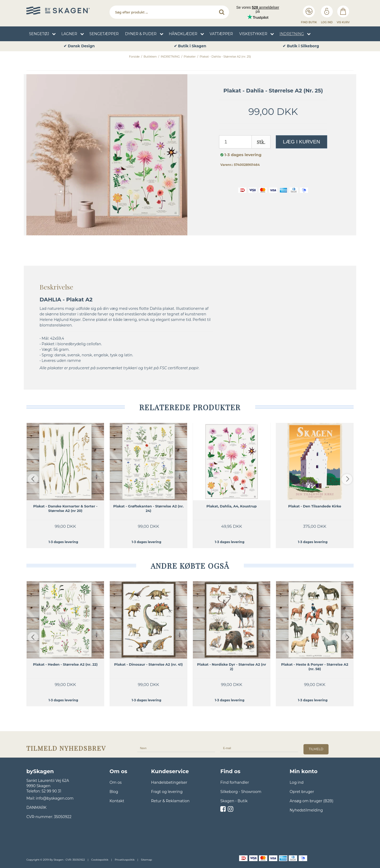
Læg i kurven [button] (301, 142)
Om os (116, 782)
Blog (114, 792)
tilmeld (316, 749)
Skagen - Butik (234, 801)
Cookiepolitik (100, 860)
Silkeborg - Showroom (241, 792)
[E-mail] (259, 748)
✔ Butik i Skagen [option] (301, 46)
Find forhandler (235, 782)
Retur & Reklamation (170, 801)
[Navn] (176, 748)
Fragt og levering (167, 792)
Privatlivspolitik (125, 860)
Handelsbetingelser (169, 782)
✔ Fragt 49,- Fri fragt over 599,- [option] (79, 46)
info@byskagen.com (55, 798)
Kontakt (117, 801)
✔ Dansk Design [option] (190, 46)
